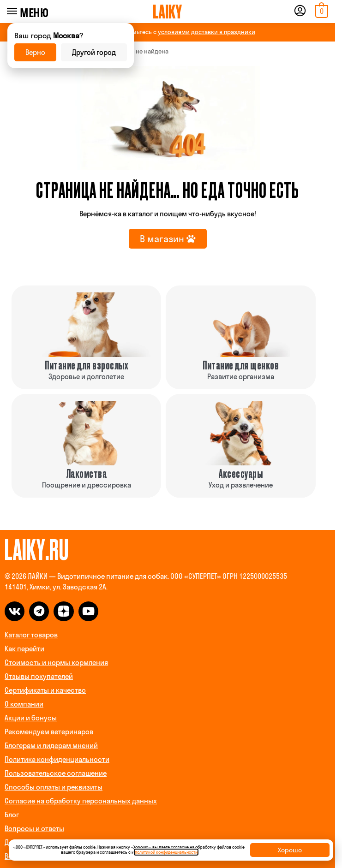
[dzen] (63, 611)
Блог (12, 815)
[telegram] (39, 611)
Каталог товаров (31, 635)
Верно (35, 52)
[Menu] (24, 12)
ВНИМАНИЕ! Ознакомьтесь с (168, 32)
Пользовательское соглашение (56, 773)
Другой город (94, 52)
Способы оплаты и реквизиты (54, 787)
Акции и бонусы (31, 718)
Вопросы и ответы (34, 829)
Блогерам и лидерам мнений (51, 746)
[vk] (15, 611)
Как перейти (24, 649)
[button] (321, 12)
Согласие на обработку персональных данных (81, 801)
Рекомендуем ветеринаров (49, 732)
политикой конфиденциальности (166, 852)
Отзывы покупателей (39, 676)
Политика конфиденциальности (57, 759)
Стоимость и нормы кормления (56, 663)
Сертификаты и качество (45, 690)
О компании (24, 704)
